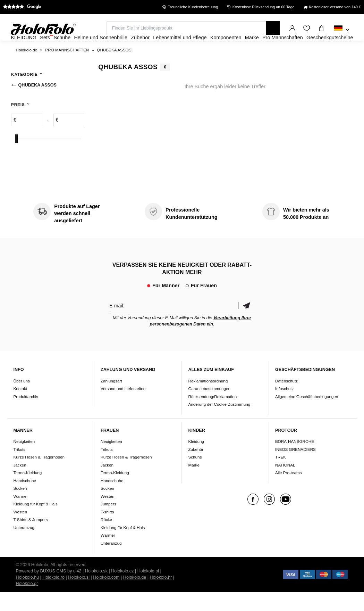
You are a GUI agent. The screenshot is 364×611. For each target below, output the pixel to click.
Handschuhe (25, 499)
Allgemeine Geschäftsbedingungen (307, 415)
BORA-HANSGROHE (295, 460)
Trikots (19, 468)
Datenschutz (286, 400)
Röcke (106, 538)
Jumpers (108, 523)
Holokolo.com (106, 596)
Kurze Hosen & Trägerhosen (39, 476)
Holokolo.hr (161, 596)
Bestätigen (247, 325)
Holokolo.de (135, 596)
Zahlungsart (111, 400)
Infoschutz (284, 407)
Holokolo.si (79, 596)
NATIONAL (285, 484)
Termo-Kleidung (27, 491)
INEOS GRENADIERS (295, 468)
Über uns (21, 400)
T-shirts (107, 531)
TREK (281, 476)
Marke (194, 484)
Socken (20, 507)
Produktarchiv (26, 415)
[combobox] (342, 30)
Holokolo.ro (53, 596)
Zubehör (196, 468)
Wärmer (20, 515)
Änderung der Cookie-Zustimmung (219, 423)
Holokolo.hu (28, 596)
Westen (20, 531)
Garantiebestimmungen (209, 407)
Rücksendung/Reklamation (212, 415)
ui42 (77, 590)
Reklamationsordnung (208, 400)
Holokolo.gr (27, 602)
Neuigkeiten (24, 460)
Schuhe (195, 476)
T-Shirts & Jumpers (30, 538)
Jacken (20, 484)
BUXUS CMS (53, 590)
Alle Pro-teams (289, 491)
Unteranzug (24, 546)
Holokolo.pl (148, 590)
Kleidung (196, 460)
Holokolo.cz (122, 590)
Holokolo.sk (96, 590)
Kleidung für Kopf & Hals (35, 523)
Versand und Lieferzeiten (123, 407)
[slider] (16, 158)
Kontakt (20, 407)
